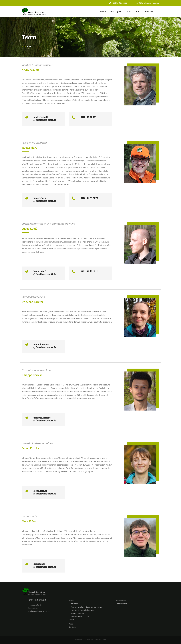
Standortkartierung (79, 613)
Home (103, 12)
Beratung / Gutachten (80, 616)
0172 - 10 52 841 (88, 117)
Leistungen (116, 12)
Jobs (138, 12)
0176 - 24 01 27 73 (89, 198)
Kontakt (149, 12)
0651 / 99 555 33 (118, 3)
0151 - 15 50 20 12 (89, 271)
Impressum (121, 601)
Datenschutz (121, 604)
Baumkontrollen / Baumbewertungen (87, 607)
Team (128, 12)
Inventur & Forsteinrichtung (82, 610)
